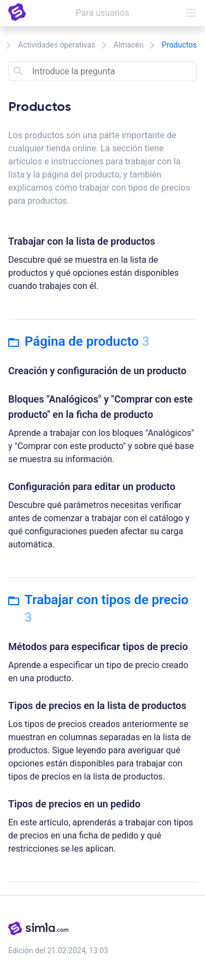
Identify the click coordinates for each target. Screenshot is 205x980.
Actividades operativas (57, 45)
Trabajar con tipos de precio (98, 609)
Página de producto (79, 341)
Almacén (129, 45)
